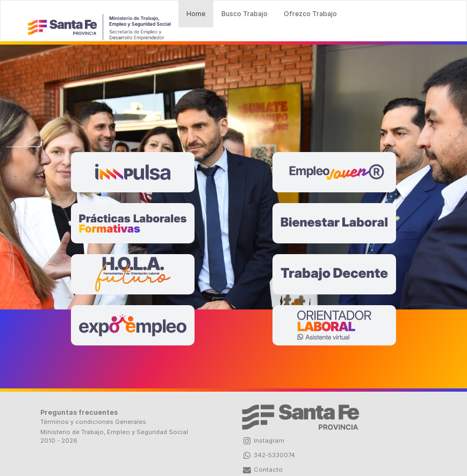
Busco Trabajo (245, 14)
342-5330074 (268, 455)
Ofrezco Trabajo (310, 14)
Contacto (262, 470)
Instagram (263, 441)
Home (200, 13)
